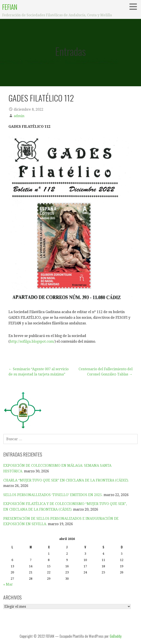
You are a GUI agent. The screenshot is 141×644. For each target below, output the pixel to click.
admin (19, 116)
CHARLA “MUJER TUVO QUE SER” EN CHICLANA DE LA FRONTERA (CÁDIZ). (66, 480)
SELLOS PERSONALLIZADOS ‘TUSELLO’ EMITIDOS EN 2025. (53, 495)
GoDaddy (116, 636)
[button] (135, 7)
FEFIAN (10, 7)
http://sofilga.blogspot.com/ (32, 341)
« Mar (8, 584)
